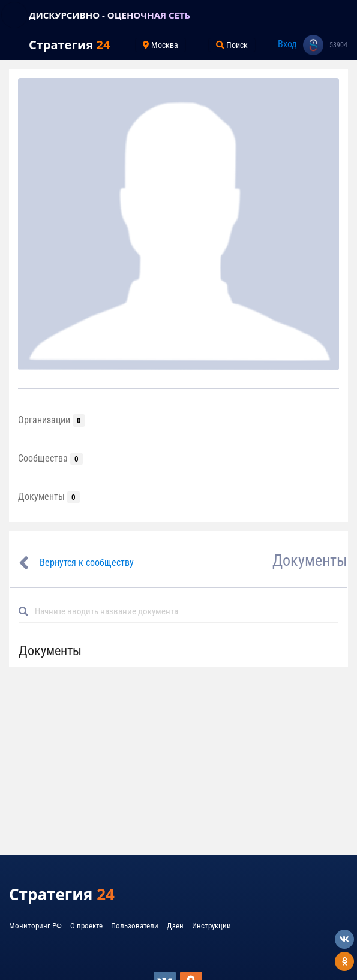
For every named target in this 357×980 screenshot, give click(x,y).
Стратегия (69, 45)
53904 (338, 45)
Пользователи (135, 926)
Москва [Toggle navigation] (160, 45)
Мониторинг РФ (35, 926)
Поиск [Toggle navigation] (232, 45)
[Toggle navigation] (14, 15)
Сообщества (50, 458)
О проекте (86, 926)
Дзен (175, 926)
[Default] (183, 611)
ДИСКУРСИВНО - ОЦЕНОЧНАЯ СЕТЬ (109, 15)
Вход (287, 44)
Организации (52, 420)
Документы (49, 497)
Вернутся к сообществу (87, 563)
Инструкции (211, 926)
